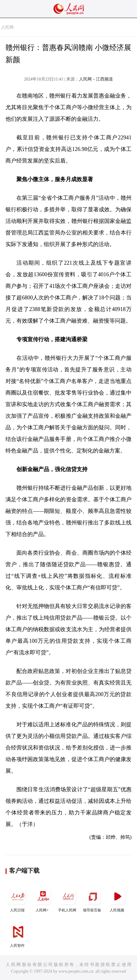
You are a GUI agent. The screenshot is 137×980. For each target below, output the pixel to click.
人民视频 (118, 899)
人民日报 (18, 899)
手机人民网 (68, 899)
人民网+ (43, 899)
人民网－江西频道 (96, 79)
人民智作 (18, 934)
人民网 (7, 27)
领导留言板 (93, 899)
